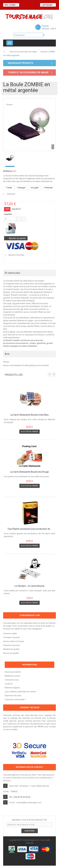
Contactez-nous (12, 680)
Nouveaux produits (13, 672)
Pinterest (48, 188)
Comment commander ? (15, 700)
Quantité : (8, 214)
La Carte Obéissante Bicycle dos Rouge (29, 472)
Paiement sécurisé (13, 696)
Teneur (6, 362)
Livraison (9, 684)
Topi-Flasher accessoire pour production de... (29, 529)
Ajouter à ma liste (16, 255)
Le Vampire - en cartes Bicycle (29, 586)
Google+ (34, 188)
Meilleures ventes (13, 676)
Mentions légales (12, 688)
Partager (21, 188)
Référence (8, 171)
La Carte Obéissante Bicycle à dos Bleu (29, 415)
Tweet (9, 188)
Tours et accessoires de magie (23, 52)
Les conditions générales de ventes (20, 692)
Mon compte (11, 5)
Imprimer (11, 194)
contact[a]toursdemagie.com (29, 803)
